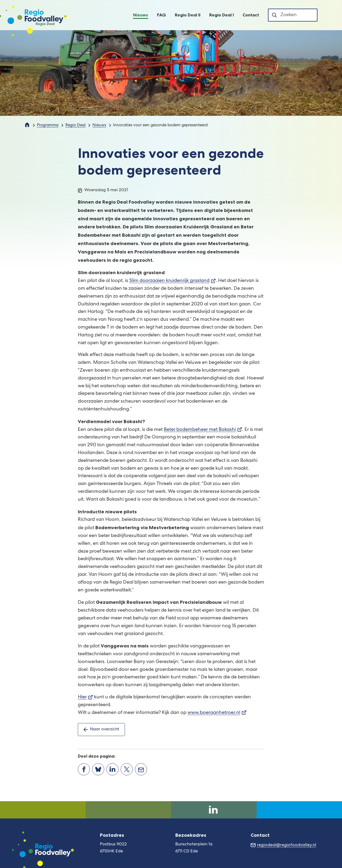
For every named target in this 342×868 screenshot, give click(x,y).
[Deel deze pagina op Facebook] (84, 769)
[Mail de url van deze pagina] (141, 769)
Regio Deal (76, 126)
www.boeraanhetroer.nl (217, 713)
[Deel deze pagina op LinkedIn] (112, 769)
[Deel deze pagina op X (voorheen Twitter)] (127, 769)
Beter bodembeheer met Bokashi (203, 430)
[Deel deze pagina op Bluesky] (98, 769)
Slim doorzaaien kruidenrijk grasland (172, 281)
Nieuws (99, 126)
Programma (48, 126)
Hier (85, 697)
